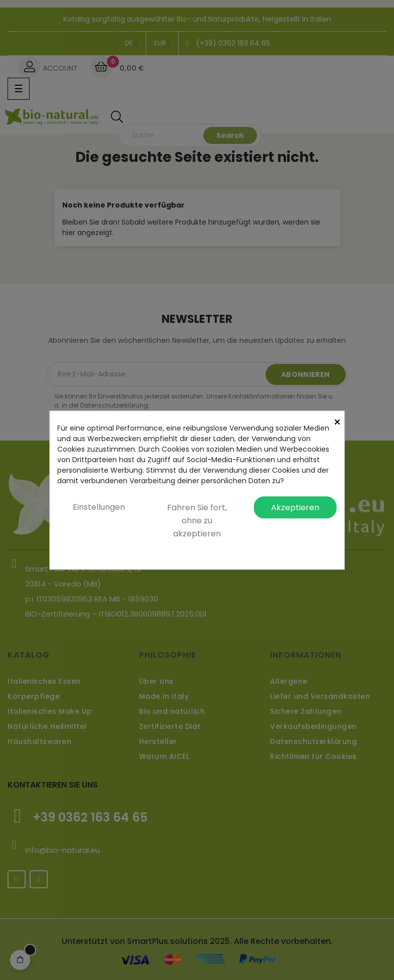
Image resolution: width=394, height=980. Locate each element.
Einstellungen (99, 507)
